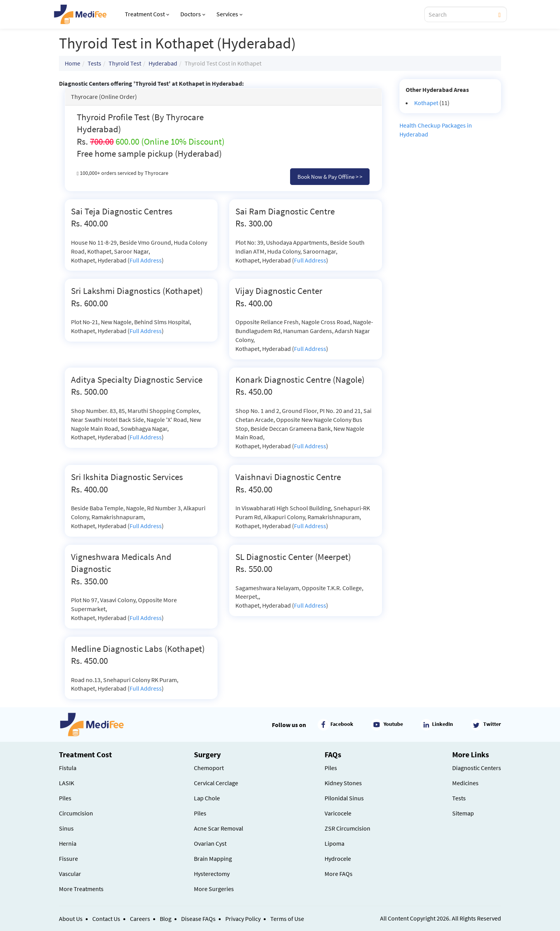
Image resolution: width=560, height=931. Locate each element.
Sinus (66, 828)
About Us (71, 919)
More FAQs (339, 874)
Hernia (68, 843)
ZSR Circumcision (347, 828)
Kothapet (426, 103)
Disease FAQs (198, 919)
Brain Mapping (213, 858)
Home (73, 63)
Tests (94, 63)
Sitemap (463, 813)
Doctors (193, 14)
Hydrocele (338, 858)
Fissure (68, 858)
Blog (166, 919)
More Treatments (81, 889)
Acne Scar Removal (219, 828)
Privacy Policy (243, 919)
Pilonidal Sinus (344, 798)
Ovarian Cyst (210, 843)
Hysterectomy (212, 874)
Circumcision (76, 813)
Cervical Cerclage (216, 783)
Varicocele (338, 813)
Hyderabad (163, 63)
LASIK (67, 783)
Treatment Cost (147, 14)
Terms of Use (287, 919)
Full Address (146, 260)
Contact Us (106, 919)
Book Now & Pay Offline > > (330, 177)
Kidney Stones (343, 783)
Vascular (70, 874)
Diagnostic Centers (477, 768)
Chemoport (209, 768)
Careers (140, 919)
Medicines (465, 783)
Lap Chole (207, 798)
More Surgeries (214, 889)
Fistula (68, 768)
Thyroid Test (125, 63)
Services (229, 14)
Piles (65, 798)
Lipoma (334, 843)
